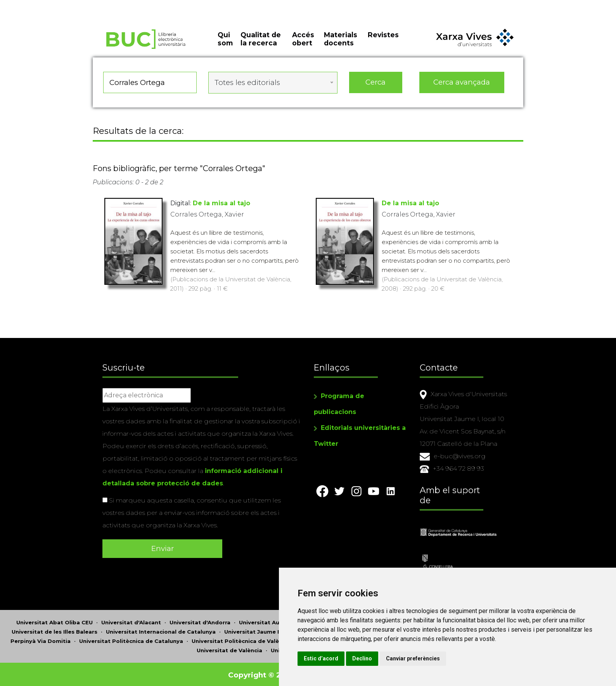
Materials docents (341, 43)
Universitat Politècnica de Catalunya (131, 639)
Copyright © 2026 (262, 673)
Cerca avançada (462, 85)
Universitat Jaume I (252, 630)
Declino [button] (391, 658)
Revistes (383, 39)
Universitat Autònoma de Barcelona (290, 621)
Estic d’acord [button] (350, 658)
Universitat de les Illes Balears (55, 630)
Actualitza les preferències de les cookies (70, 5)
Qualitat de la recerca (261, 43)
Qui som (225, 43)
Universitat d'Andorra (200, 621)
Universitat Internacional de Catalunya (161, 630)
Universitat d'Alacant (131, 621)
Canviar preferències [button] (442, 658)
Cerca (375, 85)
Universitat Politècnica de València (241, 639)
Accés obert (303, 43)
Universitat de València (229, 649)
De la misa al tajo (221, 205)
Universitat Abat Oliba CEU (55, 621)
